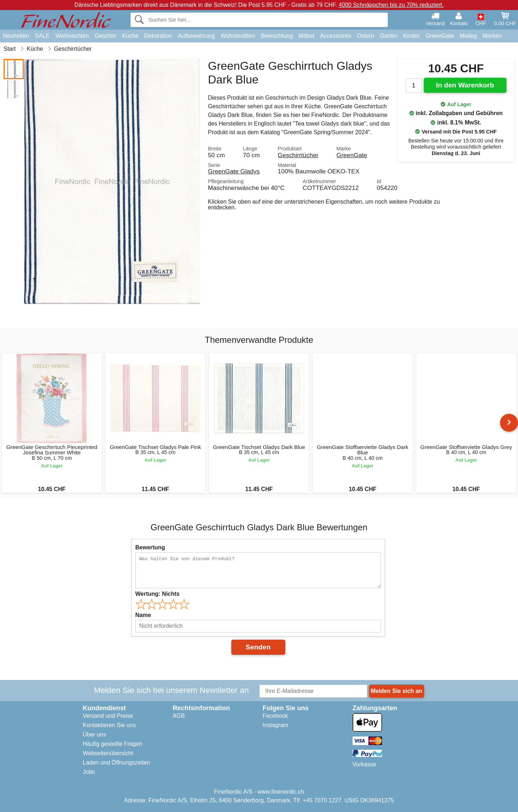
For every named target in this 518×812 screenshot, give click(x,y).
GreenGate (440, 36)
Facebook (275, 716)
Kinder (412, 36)
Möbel (306, 36)
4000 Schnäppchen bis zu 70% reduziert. (391, 5)
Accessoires (336, 36)
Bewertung (150, 547)
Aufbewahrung (196, 36)
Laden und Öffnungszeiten (116, 763)
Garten (389, 36)
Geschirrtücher (298, 155)
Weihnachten (72, 36)
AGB (179, 716)
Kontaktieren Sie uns (109, 725)
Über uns (94, 734)
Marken (492, 36)
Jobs (89, 772)
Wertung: (157, 594)
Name (143, 615)
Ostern (365, 36)
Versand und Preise (108, 716)
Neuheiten (16, 36)
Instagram (275, 725)
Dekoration (158, 36)
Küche (130, 36)
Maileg (468, 36)
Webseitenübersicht (108, 753)
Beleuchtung (277, 36)
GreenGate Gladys (234, 171)
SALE (42, 36)
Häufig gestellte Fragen (112, 744)
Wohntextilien (238, 36)
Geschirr (105, 36)
